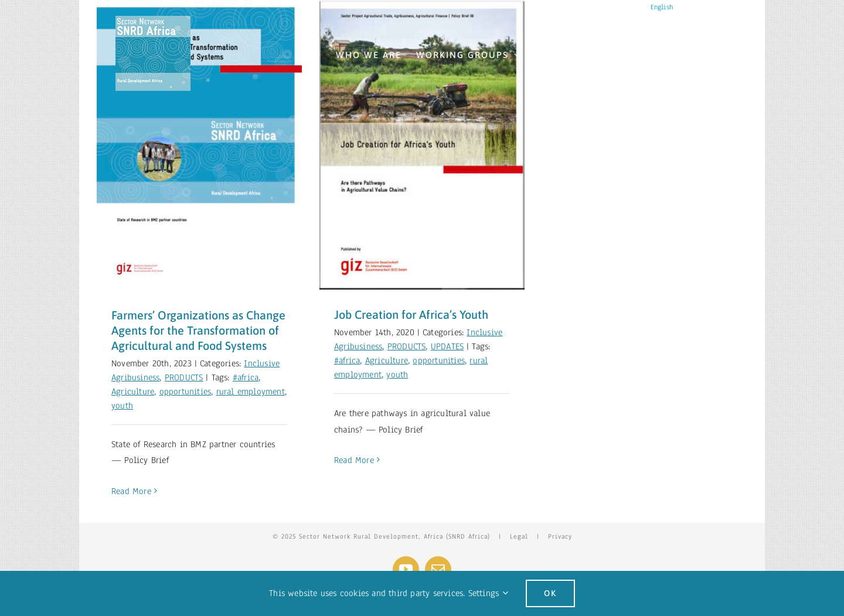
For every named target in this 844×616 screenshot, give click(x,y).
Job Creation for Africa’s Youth (411, 314)
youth (122, 406)
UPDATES (447, 346)
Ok (550, 593)
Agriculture (133, 392)
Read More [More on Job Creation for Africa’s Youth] (354, 460)
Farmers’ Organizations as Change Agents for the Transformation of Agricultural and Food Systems (198, 330)
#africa (246, 377)
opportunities (186, 392)
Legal (519, 536)
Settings (488, 593)
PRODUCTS (184, 377)
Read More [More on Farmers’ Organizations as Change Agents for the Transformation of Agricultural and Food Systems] (131, 491)
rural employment (251, 392)
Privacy (560, 536)
